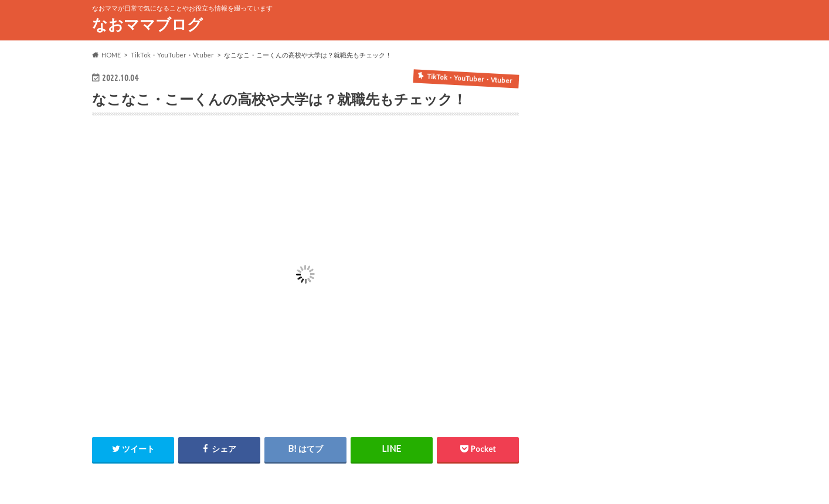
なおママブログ (147, 24)
